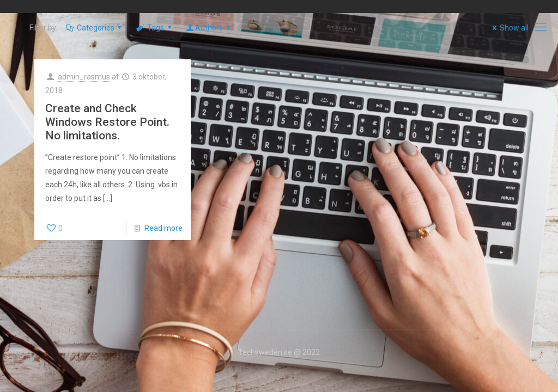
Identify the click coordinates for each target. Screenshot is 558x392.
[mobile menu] (541, 27)
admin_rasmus (84, 77)
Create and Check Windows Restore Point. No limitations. (107, 122)
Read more (163, 228)
